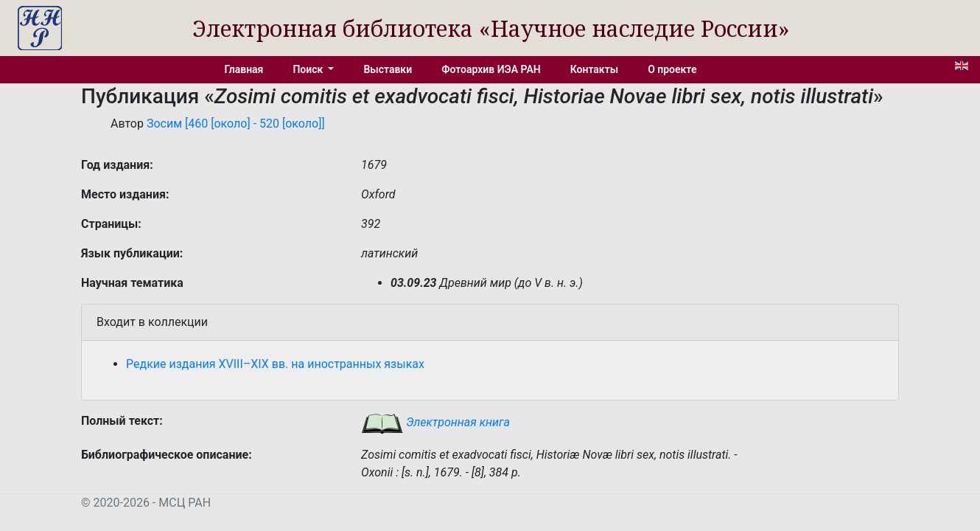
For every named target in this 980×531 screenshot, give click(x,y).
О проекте (672, 69)
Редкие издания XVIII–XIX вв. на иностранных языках (275, 364)
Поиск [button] (309, 69)
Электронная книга (435, 422)
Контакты (594, 69)
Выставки (388, 69)
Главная (244, 69)
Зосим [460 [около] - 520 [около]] (236, 124)
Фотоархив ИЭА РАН (491, 69)
